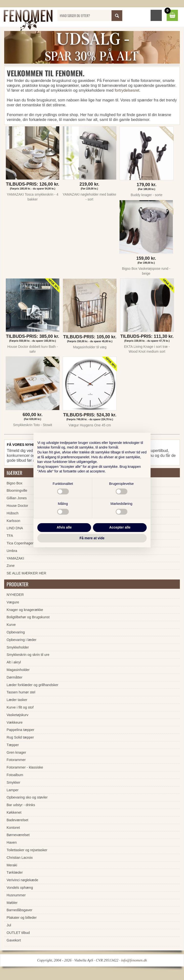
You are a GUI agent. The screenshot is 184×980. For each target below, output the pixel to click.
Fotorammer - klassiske (25, 767)
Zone (11, 566)
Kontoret (13, 828)
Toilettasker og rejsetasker (27, 850)
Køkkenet (14, 812)
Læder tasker (17, 700)
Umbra (12, 551)
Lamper (13, 790)
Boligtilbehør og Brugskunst (28, 617)
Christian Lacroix (20, 858)
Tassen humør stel (21, 692)
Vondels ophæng (20, 888)
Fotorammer (16, 760)
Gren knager (16, 752)
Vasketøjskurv (17, 715)
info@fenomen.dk (134, 960)
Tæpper (13, 745)
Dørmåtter (15, 677)
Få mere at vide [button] (92, 538)
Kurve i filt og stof (20, 707)
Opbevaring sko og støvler (27, 797)
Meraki (12, 865)
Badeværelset (17, 820)
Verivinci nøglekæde (22, 880)
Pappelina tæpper (20, 730)
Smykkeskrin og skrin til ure (28, 655)
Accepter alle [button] (120, 527)
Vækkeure (15, 722)
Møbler (12, 903)
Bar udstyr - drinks (21, 805)
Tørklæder (15, 872)
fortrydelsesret (127, 90)
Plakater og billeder (22, 918)
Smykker (13, 782)
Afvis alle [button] (64, 527)
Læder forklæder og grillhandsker (32, 685)
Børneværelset (18, 835)
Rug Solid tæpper (20, 737)
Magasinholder (18, 670)
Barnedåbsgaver (20, 910)
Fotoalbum (15, 775)
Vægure (13, 602)
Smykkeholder (18, 647)
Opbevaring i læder (21, 640)
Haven (12, 842)
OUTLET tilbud (18, 933)
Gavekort (14, 940)
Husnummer (16, 895)
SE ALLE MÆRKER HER (26, 573)
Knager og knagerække (25, 610)
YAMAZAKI (15, 558)
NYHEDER (15, 595)
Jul (9, 925)
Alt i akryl (14, 662)
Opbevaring (16, 632)
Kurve (11, 625)
